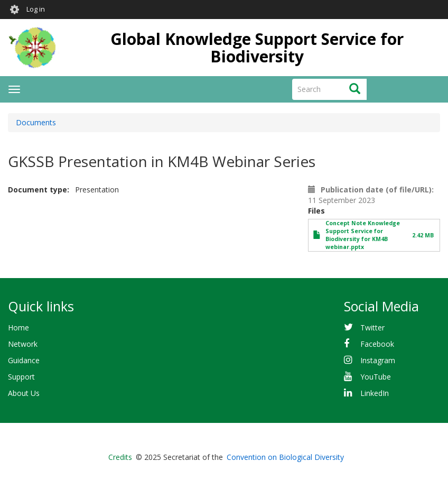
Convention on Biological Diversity (285, 457)
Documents (36, 122)
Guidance (24, 360)
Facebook (377, 344)
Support (21, 377)
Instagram (378, 360)
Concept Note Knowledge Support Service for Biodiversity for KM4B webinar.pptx (363, 235)
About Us (24, 393)
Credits (120, 457)
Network (23, 344)
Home (18, 327)
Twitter (372, 327)
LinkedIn (375, 393)
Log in (36, 9)
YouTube (376, 377)
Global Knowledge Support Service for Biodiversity (257, 48)
